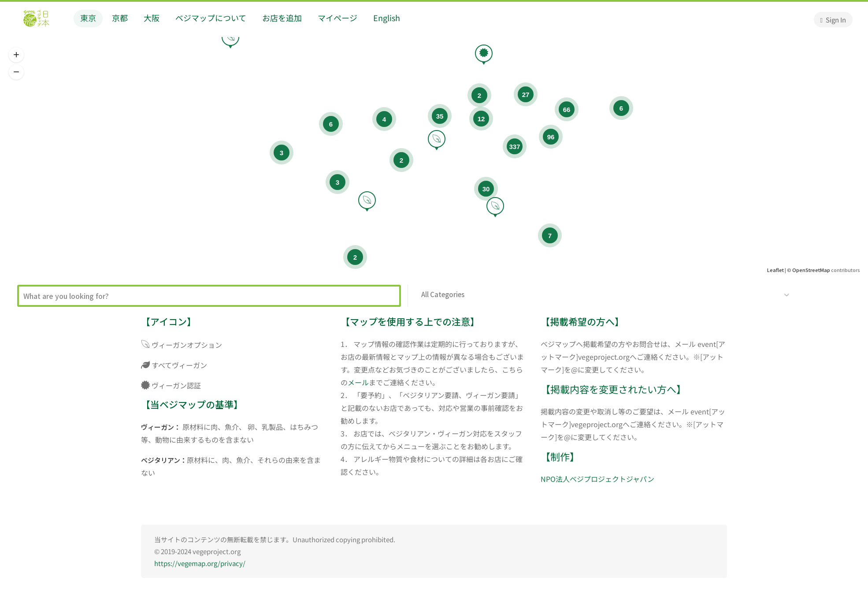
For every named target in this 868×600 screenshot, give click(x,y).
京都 (120, 18)
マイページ (338, 18)
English (387, 18)
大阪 (152, 18)
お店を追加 (282, 18)
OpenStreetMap (811, 270)
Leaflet (775, 270)
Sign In (833, 20)
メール (358, 382)
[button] (16, 55)
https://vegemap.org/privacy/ (200, 563)
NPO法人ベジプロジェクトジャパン (597, 479)
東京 (88, 18)
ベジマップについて (211, 18)
